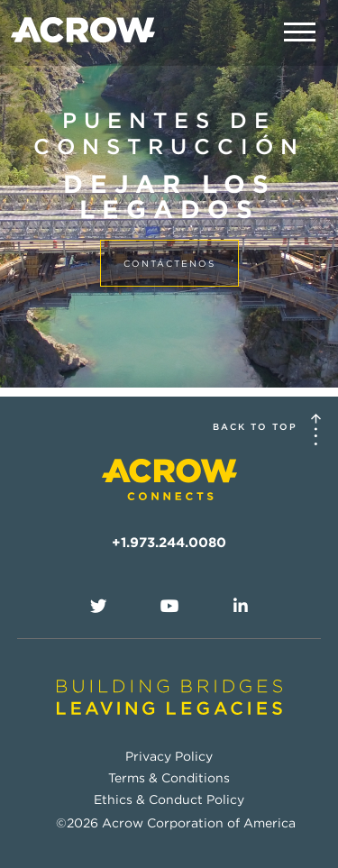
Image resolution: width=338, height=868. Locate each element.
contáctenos (169, 263)
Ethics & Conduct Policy (169, 799)
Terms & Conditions (169, 778)
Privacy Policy (169, 756)
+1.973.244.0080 (169, 543)
